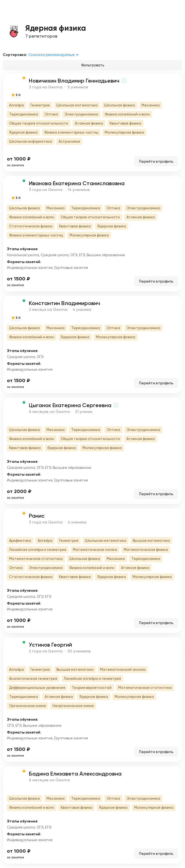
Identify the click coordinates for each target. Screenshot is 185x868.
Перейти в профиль (156, 161)
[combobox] (54, 55)
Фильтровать (93, 65)
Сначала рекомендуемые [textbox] (52, 55)
